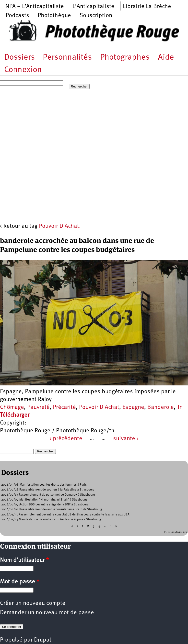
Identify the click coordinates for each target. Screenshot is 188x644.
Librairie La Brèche (147, 7)
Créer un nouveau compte (33, 603)
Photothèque (54, 16)
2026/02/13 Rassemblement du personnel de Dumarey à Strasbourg (48, 495)
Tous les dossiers (175, 532)
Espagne (133, 407)
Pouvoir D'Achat (99, 407)
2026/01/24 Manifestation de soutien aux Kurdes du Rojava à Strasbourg (51, 519)
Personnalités (67, 58)
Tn (180, 407)
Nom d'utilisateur (24, 560)
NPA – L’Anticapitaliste (35, 7)
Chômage (12, 407)
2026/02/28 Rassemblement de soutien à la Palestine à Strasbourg (48, 490)
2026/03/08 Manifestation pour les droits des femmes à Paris (44, 485)
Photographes (125, 58)
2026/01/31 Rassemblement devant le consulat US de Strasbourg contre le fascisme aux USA (65, 515)
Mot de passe (20, 582)
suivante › (126, 439)
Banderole (161, 407)
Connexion (23, 70)
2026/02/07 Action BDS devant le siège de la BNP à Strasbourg (45, 505)
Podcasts (17, 16)
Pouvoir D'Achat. (60, 226)
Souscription (96, 16)
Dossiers (19, 58)
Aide (166, 58)
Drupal (42, 640)
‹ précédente (66, 439)
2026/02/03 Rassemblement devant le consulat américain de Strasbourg (52, 509)
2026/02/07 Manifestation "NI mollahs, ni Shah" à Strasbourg (44, 500)
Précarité (64, 407)
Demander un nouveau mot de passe (47, 613)
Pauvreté (38, 407)
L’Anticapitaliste (93, 7)
